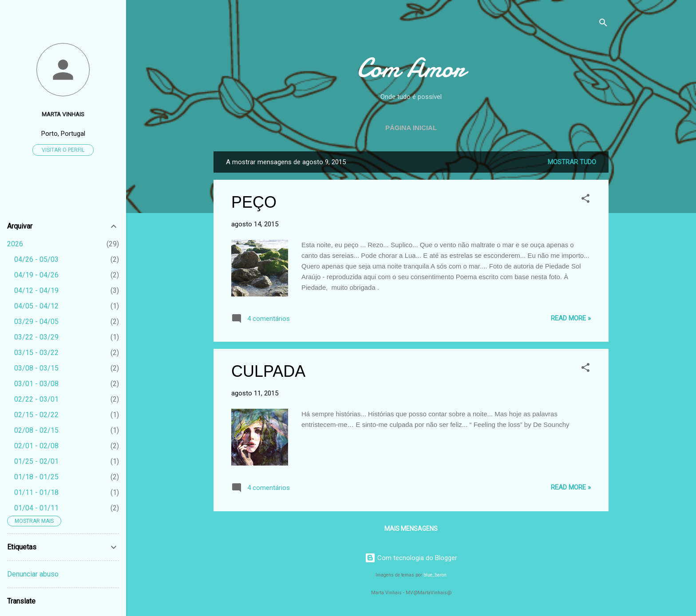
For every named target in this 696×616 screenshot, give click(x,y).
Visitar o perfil (63, 150)
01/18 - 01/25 (36, 477)
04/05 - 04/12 (36, 306)
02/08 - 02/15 (36, 430)
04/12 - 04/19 (36, 290)
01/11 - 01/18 (36, 492)
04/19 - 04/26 (36, 275)
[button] (585, 200)
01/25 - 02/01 (36, 461)
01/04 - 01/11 (36, 508)
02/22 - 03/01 (36, 399)
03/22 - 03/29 (36, 337)
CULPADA (268, 371)
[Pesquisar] (603, 24)
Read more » (571, 318)
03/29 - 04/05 (36, 322)
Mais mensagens (411, 529)
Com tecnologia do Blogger (411, 558)
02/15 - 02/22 (36, 415)
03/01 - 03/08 (36, 384)
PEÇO (254, 202)
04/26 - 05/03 (36, 259)
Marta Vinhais (63, 114)
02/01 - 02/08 (36, 446)
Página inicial (411, 128)
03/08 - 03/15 (36, 368)
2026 (15, 244)
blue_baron (435, 575)
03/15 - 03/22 (36, 353)
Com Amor (411, 68)
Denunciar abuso (33, 574)
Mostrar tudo (572, 162)
